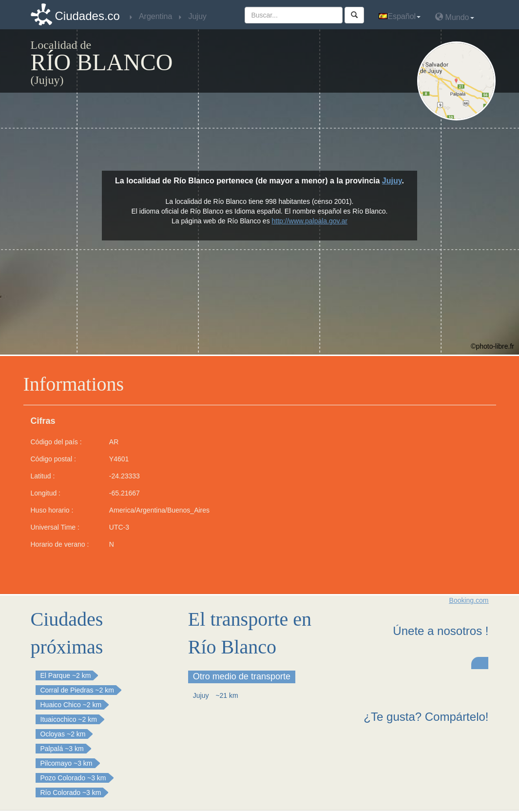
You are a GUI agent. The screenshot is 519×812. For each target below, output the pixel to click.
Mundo (454, 17)
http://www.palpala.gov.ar (310, 221)
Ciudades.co (87, 16)
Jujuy (392, 181)
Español (400, 16)
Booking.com (469, 600)
